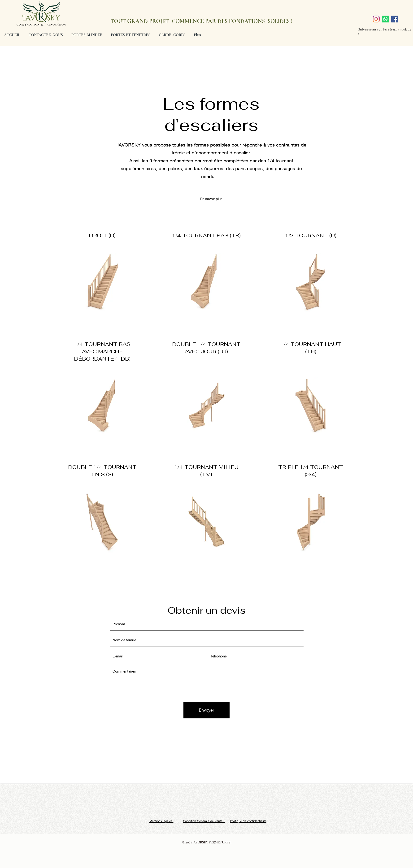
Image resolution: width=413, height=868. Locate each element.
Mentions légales (161, 821)
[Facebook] (395, 19)
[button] (211, 199)
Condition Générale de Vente (204, 821)
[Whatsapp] (385, 19)
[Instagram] (376, 19)
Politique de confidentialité (248, 821)
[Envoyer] (206, 710)
